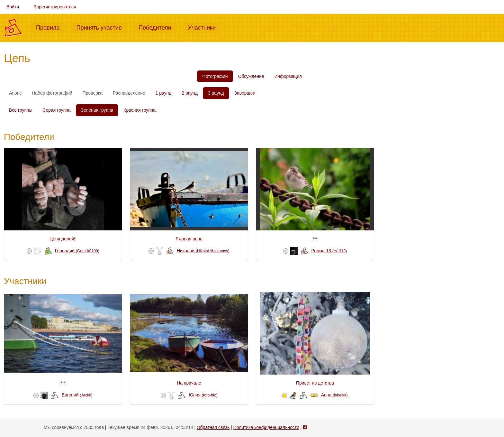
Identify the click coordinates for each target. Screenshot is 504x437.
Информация (288, 76)
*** (315, 239)
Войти (13, 7)
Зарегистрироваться (55, 7)
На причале (189, 383)
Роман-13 (329, 251)
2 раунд (190, 93)
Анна (334, 395)
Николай (203, 251)
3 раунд (216, 93)
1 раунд (164, 93)
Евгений (77, 395)
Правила (50, 27)
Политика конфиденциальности (266, 427)
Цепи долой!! (63, 239)
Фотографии (215, 76)
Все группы (21, 110)
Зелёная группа (97, 110)
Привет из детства (315, 383)
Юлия (203, 395)
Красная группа (139, 110)
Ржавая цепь (189, 239)
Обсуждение (251, 76)
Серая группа (57, 110)
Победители (157, 27)
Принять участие (102, 27)
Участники (204, 27)
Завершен (245, 93)
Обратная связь (213, 427)
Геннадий (77, 251)
